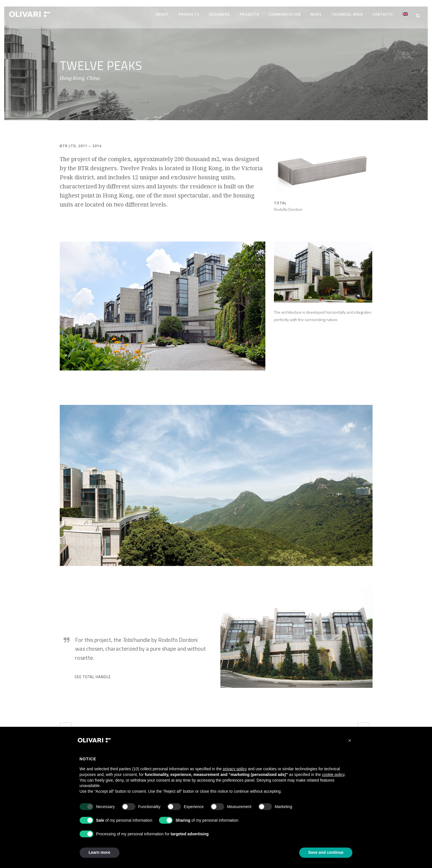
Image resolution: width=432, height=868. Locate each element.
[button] (350, 740)
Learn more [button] (100, 852)
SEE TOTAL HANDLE (93, 674)
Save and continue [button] (326, 852)
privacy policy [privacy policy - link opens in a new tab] (235, 769)
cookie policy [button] (333, 775)
